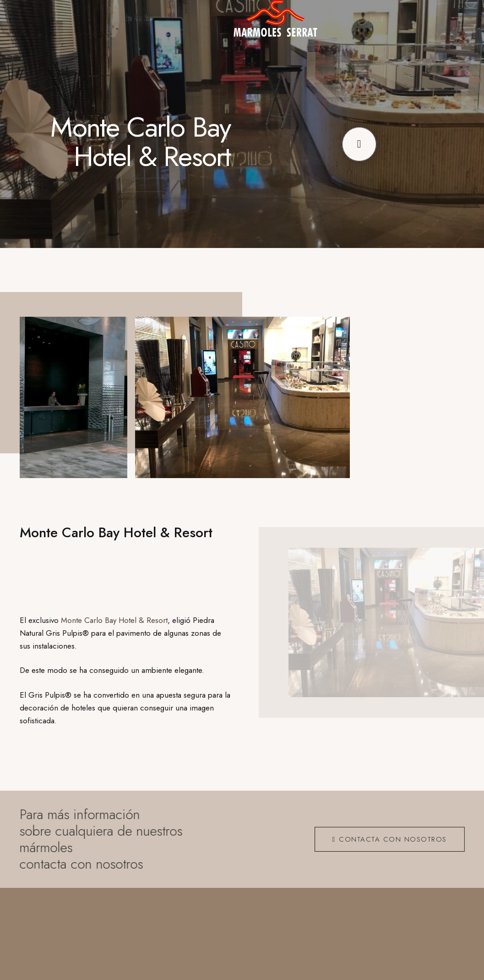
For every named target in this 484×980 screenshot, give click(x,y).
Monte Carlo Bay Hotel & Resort (114, 620)
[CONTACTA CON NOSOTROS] (386, 839)
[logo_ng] (275, 18)
